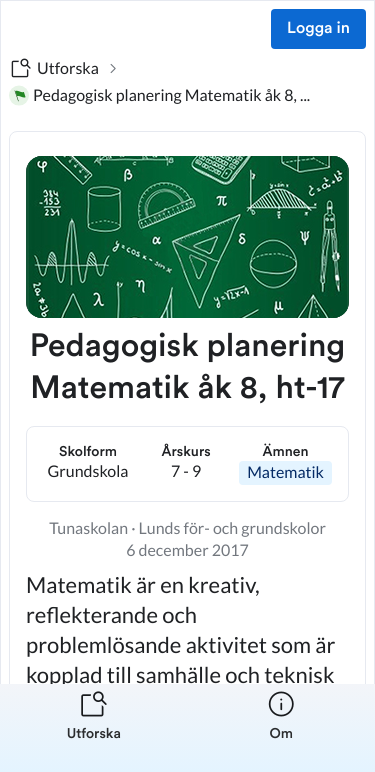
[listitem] (94, 728)
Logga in (318, 29)
